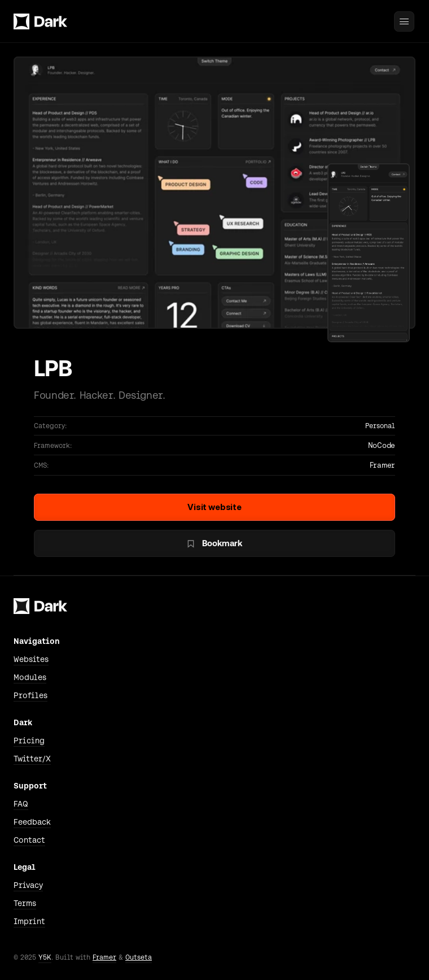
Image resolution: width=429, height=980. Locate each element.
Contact (29, 840)
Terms (25, 903)
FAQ (21, 804)
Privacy (28, 885)
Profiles (30, 695)
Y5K (45, 957)
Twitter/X (32, 759)
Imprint (29, 921)
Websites (31, 659)
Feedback (32, 822)
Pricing (29, 741)
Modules (30, 677)
